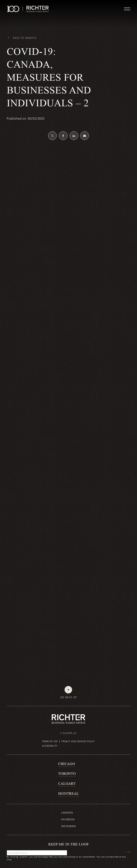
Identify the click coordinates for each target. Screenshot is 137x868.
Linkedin (67, 813)
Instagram (68, 826)
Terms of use (50, 741)
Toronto (67, 773)
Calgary (67, 783)
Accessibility (50, 746)
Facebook (68, 819)
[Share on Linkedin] (74, 136)
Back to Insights (25, 38)
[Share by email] (85, 136)
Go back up (69, 697)
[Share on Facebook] (63, 136)
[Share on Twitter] (52, 136)
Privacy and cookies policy (78, 741)
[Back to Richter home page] (68, 719)
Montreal (68, 793)
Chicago (67, 764)
